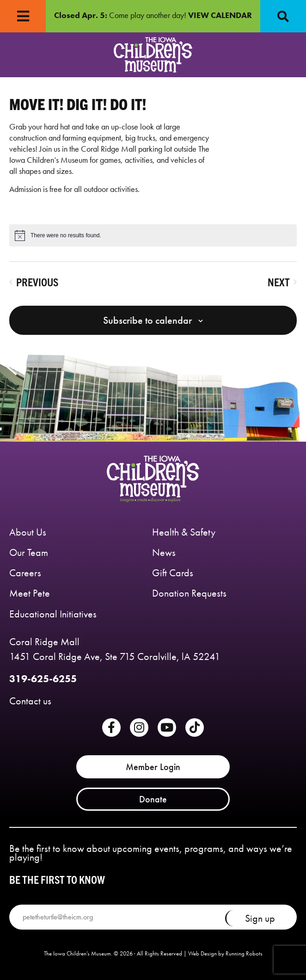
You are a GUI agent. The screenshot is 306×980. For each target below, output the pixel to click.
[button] (283, 16)
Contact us (30, 701)
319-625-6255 (43, 679)
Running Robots (244, 953)
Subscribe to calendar (147, 321)
